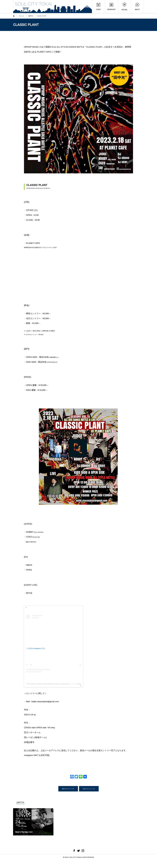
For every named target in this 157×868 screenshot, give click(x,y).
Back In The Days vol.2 (24, 832)
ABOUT (137, 7)
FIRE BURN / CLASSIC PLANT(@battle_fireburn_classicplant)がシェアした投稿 (53, 684)
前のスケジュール (68, 789)
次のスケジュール (89, 789)
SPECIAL (124, 7)
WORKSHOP (111, 7)
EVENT (99, 7)
